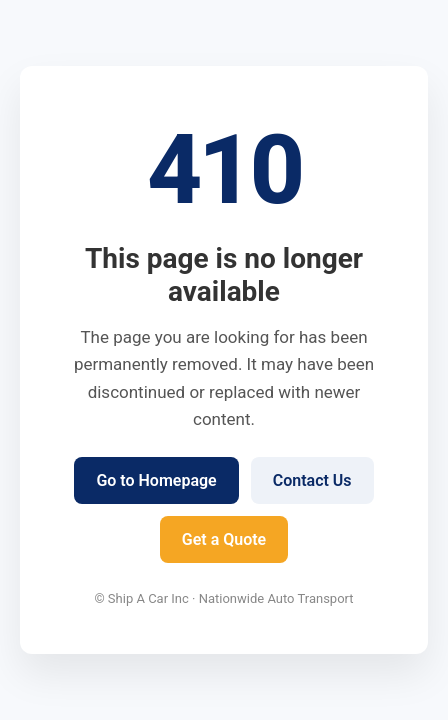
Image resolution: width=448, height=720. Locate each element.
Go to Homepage (156, 480)
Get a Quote (224, 539)
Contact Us (312, 480)
